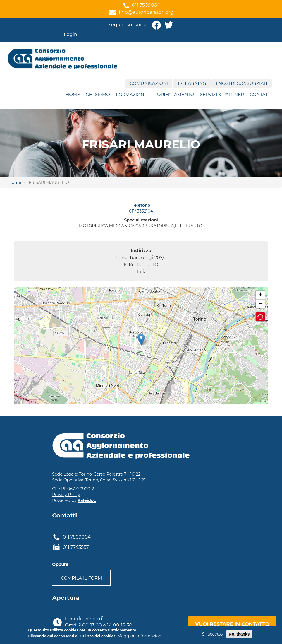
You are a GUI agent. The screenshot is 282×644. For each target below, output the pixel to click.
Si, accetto (212, 634)
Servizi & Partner (222, 94)
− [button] (260, 304)
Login (70, 34)
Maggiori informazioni (140, 636)
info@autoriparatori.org (146, 12)
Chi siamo (98, 94)
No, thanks (239, 634)
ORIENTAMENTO (176, 94)
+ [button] (260, 295)
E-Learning (192, 83)
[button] (260, 317)
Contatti (261, 94)
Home (73, 94)
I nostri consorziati (241, 83)
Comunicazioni (149, 83)
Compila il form (81, 578)
